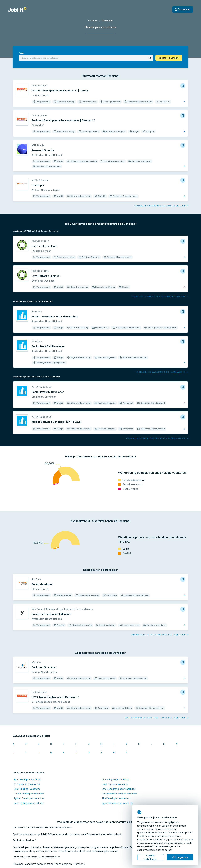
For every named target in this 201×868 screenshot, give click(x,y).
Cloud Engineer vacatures (115, 779)
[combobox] (86, 58)
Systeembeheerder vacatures (118, 803)
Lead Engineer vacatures (115, 784)
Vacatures (93, 21)
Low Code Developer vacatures (119, 789)
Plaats (21, 53)
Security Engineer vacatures (29, 803)
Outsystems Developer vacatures (119, 794)
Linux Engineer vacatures (27, 789)
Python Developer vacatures (29, 798)
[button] (150, 58)
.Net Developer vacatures (27, 779)
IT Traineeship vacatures (27, 784)
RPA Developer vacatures (115, 798)
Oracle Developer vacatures (29, 794)
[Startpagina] (17, 9)
